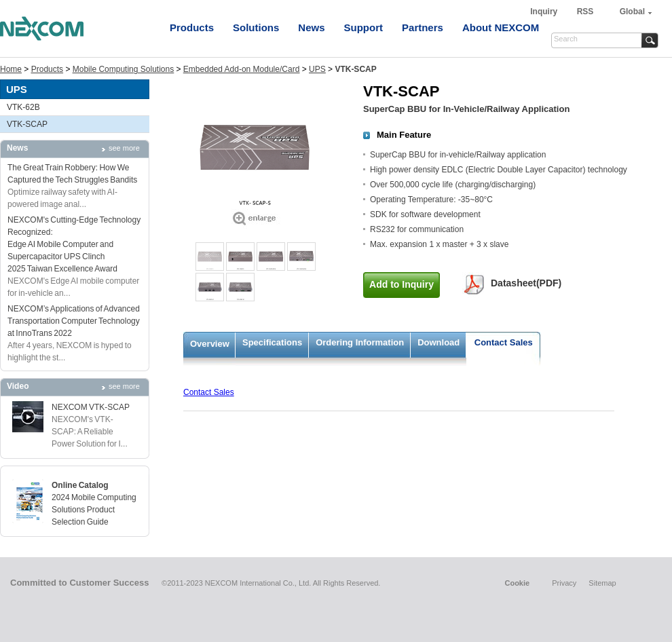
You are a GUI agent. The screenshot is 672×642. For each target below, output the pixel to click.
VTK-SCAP (27, 124)
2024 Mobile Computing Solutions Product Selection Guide (94, 510)
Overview (210, 344)
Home (11, 69)
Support (364, 27)
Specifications (272, 342)
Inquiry (545, 12)
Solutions (256, 27)
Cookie (517, 583)
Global (632, 12)
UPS (317, 69)
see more (124, 148)
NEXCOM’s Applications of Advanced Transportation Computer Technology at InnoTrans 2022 (74, 321)
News (311, 27)
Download (438, 342)
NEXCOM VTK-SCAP (91, 407)
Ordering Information (360, 342)
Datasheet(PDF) (526, 283)
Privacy (564, 583)
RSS (585, 12)
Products (192, 27)
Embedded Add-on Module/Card (241, 69)
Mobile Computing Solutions (123, 69)
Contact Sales (504, 342)
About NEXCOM (501, 27)
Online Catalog (80, 485)
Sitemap (602, 583)
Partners (423, 27)
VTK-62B (23, 107)
